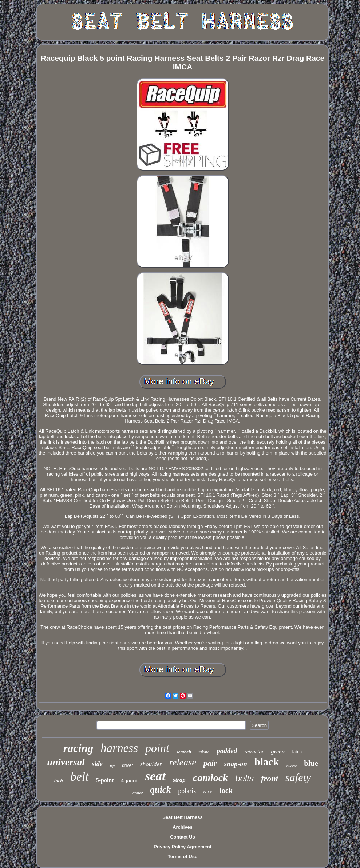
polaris (187, 791)
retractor (254, 752)
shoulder (151, 764)
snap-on (235, 764)
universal (66, 762)
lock (226, 791)
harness (119, 748)
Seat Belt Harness (183, 817)
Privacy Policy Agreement (183, 847)
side (97, 764)
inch (59, 781)
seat (155, 776)
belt (80, 777)
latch (297, 752)
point (157, 748)
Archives (183, 827)
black (267, 762)
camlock (210, 778)
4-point (130, 780)
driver (127, 765)
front (270, 779)
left (112, 766)
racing (78, 748)
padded (227, 751)
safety (298, 777)
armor (138, 793)
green (278, 751)
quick (160, 790)
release (183, 762)
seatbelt (184, 752)
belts (244, 778)
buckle (292, 766)
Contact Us (183, 837)
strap (179, 780)
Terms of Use (183, 857)
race (208, 792)
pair (210, 763)
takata (204, 752)
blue (311, 763)
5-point (105, 780)
